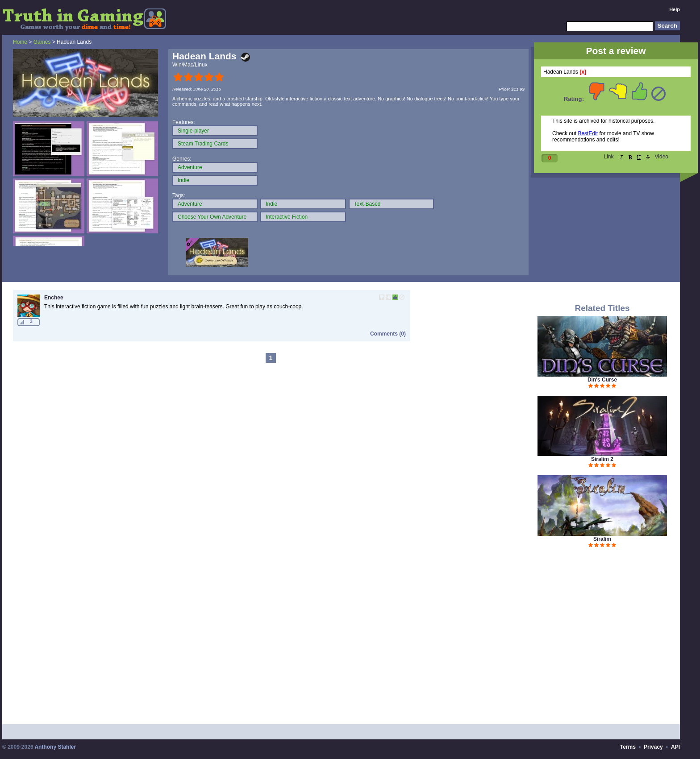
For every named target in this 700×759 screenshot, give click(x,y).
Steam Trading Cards (203, 144)
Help (675, 9)
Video (662, 157)
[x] (583, 72)
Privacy (653, 747)
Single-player (193, 131)
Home (20, 42)
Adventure (190, 167)
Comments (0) (388, 334)
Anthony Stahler (55, 747)
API (675, 747)
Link (609, 157)
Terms (628, 747)
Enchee (54, 298)
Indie (183, 180)
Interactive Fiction (287, 217)
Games (42, 42)
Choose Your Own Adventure (212, 217)
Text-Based (367, 204)
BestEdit (588, 133)
